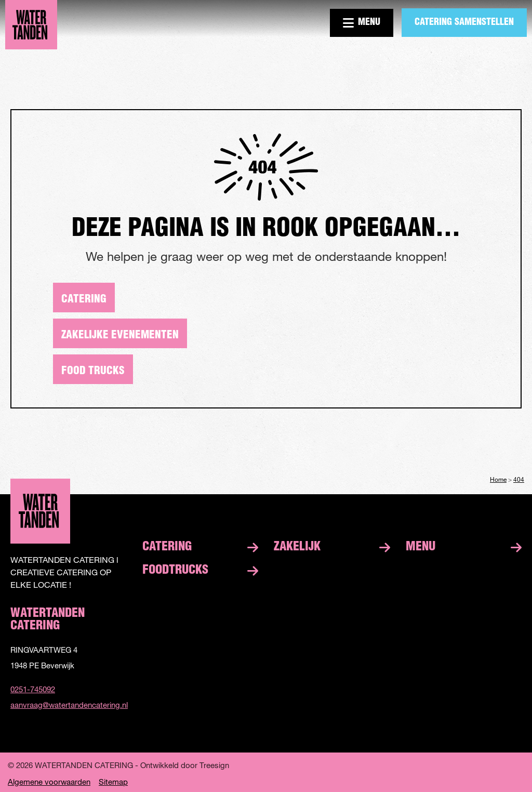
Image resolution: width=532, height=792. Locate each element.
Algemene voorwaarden (49, 782)
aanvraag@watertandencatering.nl (69, 705)
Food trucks (93, 371)
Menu (362, 23)
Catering (84, 300)
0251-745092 (33, 689)
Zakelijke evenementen (120, 335)
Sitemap (113, 782)
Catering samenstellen (464, 23)
